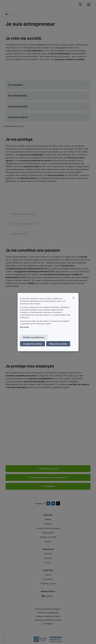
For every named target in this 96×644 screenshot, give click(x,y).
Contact (48, 575)
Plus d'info (24, 327)
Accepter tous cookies (33, 344)
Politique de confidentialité (48, 613)
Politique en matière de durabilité (48, 620)
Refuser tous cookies (58, 344)
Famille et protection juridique (48, 528)
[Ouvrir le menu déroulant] (88, 5)
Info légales (48, 624)
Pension (48, 541)
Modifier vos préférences (34, 337)
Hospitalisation (48, 533)
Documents (48, 579)
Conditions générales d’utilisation (48, 609)
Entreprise (48, 554)
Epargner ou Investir (48, 537)
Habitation (48, 524)
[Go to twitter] (59, 503)
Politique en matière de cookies (48, 616)
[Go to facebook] (49, 503)
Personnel (48, 558)
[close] (74, 298)
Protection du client (48, 584)
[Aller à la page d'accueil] (7, 5)
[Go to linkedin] (54, 503)
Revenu (48, 563)
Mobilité (48, 519)
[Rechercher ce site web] (81, 5)
